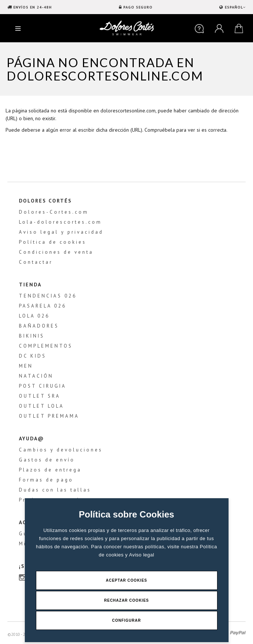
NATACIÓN (36, 376)
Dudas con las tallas (55, 490)
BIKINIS (32, 336)
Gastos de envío (47, 460)
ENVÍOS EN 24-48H (33, 7)
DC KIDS (33, 356)
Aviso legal (142, 555)
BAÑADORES (39, 326)
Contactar (36, 262)
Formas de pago (46, 480)
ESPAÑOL (234, 7)
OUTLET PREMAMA (49, 416)
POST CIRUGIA (43, 386)
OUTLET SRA (40, 396)
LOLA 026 (34, 316)
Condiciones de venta (56, 252)
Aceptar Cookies (127, 580)
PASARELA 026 (43, 306)
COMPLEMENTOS (46, 346)
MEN (26, 366)
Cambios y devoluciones (61, 450)
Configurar (127, 620)
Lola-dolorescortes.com (60, 222)
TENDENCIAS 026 (48, 296)
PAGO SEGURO (138, 7)
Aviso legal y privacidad (61, 232)
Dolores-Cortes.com (54, 212)
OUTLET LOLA (41, 406)
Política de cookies (53, 242)
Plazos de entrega (50, 470)
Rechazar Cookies (126, 600)
